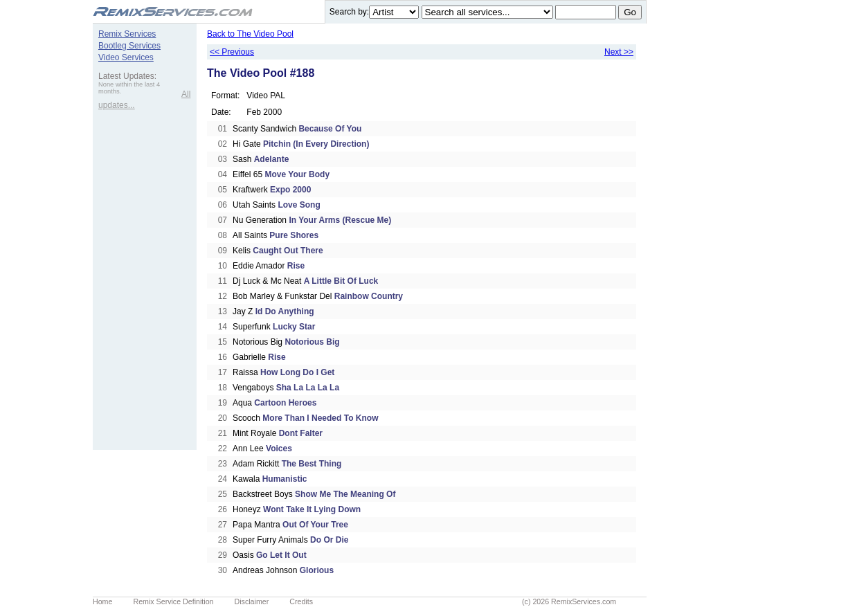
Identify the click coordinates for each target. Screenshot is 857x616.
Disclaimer (252, 601)
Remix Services (127, 34)
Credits (301, 601)
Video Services (126, 57)
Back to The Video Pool (250, 34)
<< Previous (232, 52)
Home (102, 601)
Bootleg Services (129, 46)
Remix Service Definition (173, 601)
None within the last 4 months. (129, 88)
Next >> (619, 52)
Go (630, 12)
